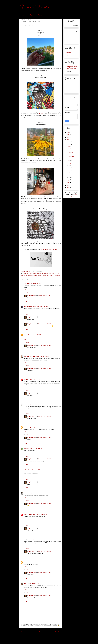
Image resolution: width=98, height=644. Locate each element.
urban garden (57, 275)
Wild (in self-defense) (71, 152)
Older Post (58, 632)
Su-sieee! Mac (27, 448)
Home (23, 15)
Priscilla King (27, 427)
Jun (69, 168)
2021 (68, 183)
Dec (70, 142)
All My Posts (69, 42)
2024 (68, 135)
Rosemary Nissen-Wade (30, 356)
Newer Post (24, 632)
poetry (27, 275)
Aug (70, 163)
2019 (68, 188)
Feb (69, 177)
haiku (53, 273)
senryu (44, 275)
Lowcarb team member (30, 514)
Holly (25, 584)
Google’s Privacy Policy (71, 195)
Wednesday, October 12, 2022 (44, 562)
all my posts (26, 273)
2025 (68, 132)
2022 (68, 140)
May (70, 170)
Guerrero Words (34, 7)
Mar (70, 175)
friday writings (48, 273)
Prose (67, 39)
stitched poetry (50, 275)
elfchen (42, 273)
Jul (69, 165)
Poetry (67, 36)
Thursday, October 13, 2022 (33, 584)
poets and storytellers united (36, 275)
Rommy (26, 335)
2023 (68, 137)
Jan (69, 180)
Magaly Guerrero (32, 296)
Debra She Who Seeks (29, 307)
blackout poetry (33, 273)
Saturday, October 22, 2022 (44, 296)
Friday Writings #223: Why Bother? (71, 69)
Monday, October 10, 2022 (34, 470)
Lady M (26, 283)
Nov (70, 144)
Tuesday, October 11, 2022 (36, 539)
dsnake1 (26, 379)
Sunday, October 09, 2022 (34, 379)
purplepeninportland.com (30, 562)
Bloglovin (68, 55)
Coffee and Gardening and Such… (71, 156)
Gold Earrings (41, 114)
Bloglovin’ (40, 15)
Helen (25, 404)
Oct (69, 146)
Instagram (31, 15)
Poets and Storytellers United (72, 67)
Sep (69, 161)
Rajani (25, 470)
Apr (70, 173)
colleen (26, 493)
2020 (68, 185)
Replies (27, 293)
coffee (38, 273)
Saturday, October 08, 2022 (35, 283)
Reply (25, 289)
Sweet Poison (71, 149)
